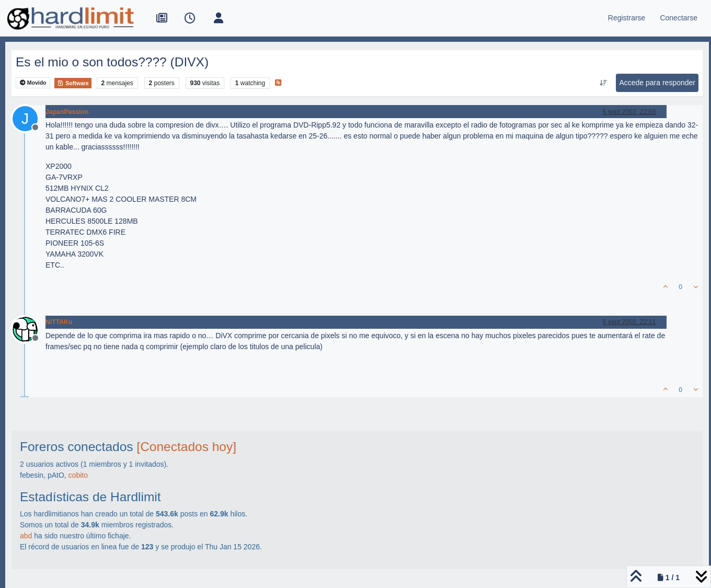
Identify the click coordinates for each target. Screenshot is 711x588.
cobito (78, 475)
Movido (33, 83)
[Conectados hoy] (186, 447)
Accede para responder (657, 83)
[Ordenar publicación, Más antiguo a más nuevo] (603, 83)
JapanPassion (67, 112)
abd (26, 536)
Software (73, 83)
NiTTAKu (59, 322)
